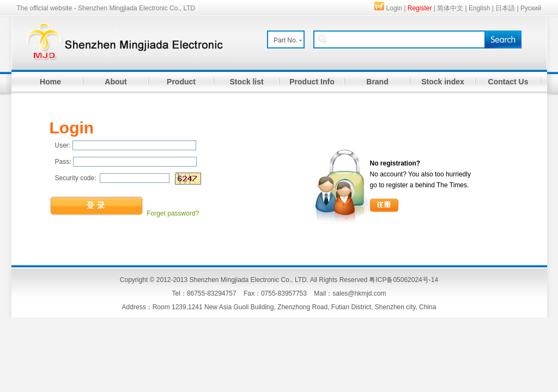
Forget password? (173, 213)
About (116, 82)
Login (394, 8)
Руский (531, 8)
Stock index (443, 82)
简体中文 (450, 8)
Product (181, 82)
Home (50, 82)
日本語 (505, 8)
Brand (377, 82)
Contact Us (508, 82)
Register (420, 8)
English (479, 8)
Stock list (246, 82)
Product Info (312, 82)
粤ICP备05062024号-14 (404, 280)
